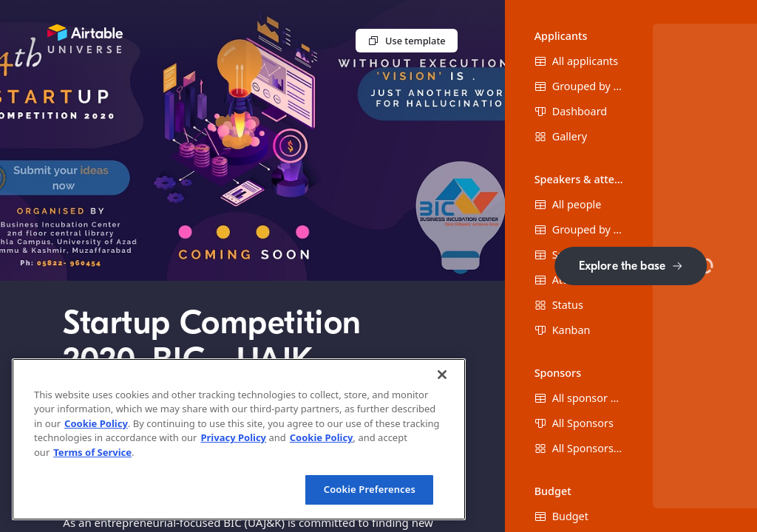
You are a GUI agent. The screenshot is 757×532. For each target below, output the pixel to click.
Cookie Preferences (370, 489)
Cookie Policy (96, 423)
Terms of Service (92, 452)
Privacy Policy (233, 437)
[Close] (442, 375)
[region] (239, 439)
